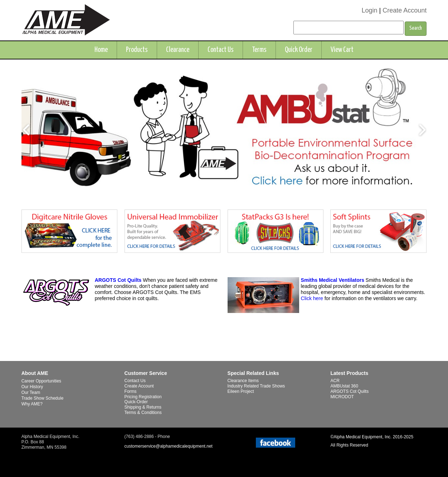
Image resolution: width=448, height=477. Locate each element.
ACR (335, 381)
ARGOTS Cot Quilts (118, 280)
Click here (312, 298)
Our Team (31, 392)
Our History (32, 387)
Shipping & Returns (143, 407)
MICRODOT (342, 397)
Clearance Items (243, 381)
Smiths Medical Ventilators (333, 280)
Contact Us (221, 50)
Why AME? (32, 404)
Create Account (405, 10)
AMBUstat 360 (344, 386)
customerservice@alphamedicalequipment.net (169, 446)
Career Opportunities (41, 381)
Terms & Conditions (143, 413)
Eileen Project (241, 391)
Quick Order (299, 50)
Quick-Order (136, 402)
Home (101, 50)
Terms (259, 50)
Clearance (178, 50)
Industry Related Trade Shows (256, 386)
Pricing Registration (143, 397)
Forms (131, 391)
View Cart (342, 50)
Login (369, 10)
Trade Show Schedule (43, 398)
